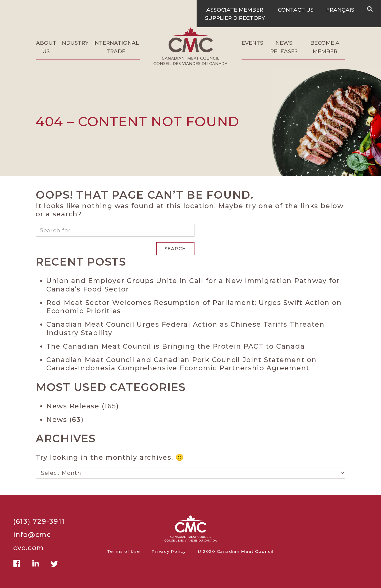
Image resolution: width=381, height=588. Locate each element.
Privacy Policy (169, 551)
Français (340, 10)
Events (252, 43)
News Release (73, 406)
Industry (74, 43)
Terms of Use (124, 551)
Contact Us (296, 10)
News (57, 420)
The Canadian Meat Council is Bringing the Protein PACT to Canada (176, 346)
